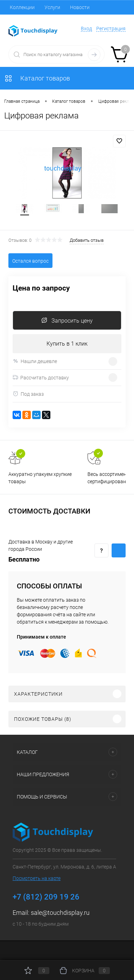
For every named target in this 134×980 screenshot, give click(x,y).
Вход (86, 29)
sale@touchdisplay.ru (60, 913)
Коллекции (22, 7)
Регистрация (111, 29)
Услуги (52, 7)
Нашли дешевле (35, 361)
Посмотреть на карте (37, 878)
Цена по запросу (41, 288)
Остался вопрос (30, 261)
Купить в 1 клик (67, 344)
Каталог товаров (37, 78)
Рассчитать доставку (41, 378)
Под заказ (28, 394)
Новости (80, 7)
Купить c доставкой (119, 550)
